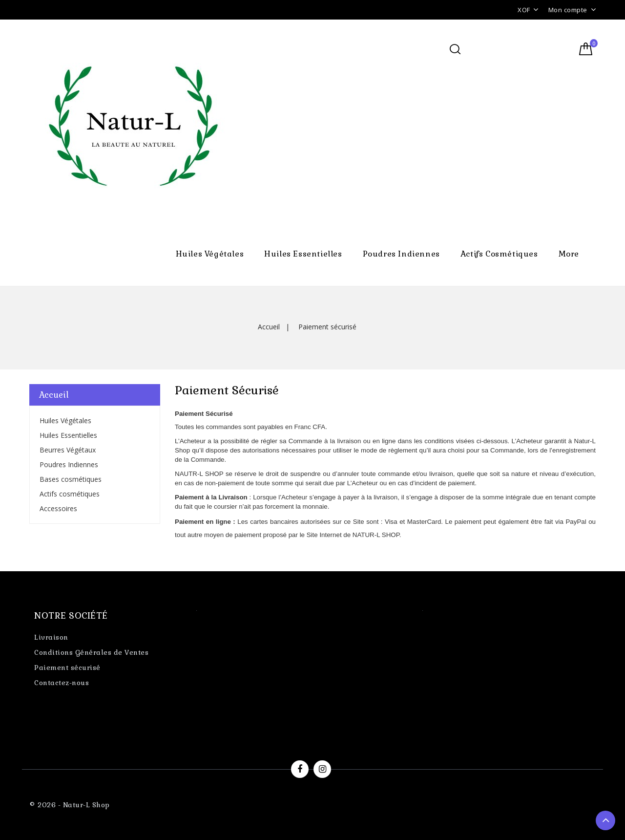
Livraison (51, 637)
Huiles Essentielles (303, 254)
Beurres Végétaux (68, 450)
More (569, 254)
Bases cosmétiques (71, 479)
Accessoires (58, 508)
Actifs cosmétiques (499, 254)
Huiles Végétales (210, 254)
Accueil (54, 395)
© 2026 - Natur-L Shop (70, 805)
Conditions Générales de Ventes (91, 652)
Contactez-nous (62, 683)
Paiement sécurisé (67, 668)
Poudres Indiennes (401, 254)
